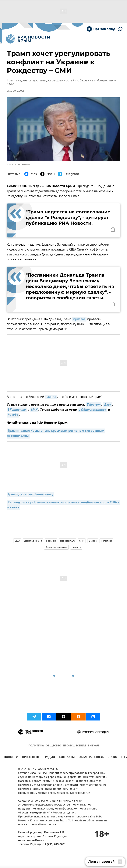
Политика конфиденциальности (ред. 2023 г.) (48, 789)
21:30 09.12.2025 (16, 91)
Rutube (13, 415)
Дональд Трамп (33, 541)
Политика (106, 541)
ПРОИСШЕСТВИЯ (74, 746)
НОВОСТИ (11, 758)
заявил (51, 397)
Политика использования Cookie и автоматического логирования (62, 785)
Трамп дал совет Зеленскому (31, 495)
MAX (34, 410)
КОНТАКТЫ (67, 758)
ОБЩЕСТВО (53, 746)
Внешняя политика (56, 547)
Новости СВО (68, 541)
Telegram (94, 405)
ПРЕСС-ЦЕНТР (32, 758)
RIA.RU (112, 758)
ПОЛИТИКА (36, 746)
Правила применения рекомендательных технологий (54, 793)
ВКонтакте (17, 410)
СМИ (82, 541)
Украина (51, 541)
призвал (79, 319)
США (17, 541)
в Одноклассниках (92, 410)
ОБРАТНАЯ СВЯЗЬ (91, 758)
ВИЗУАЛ (93, 746)
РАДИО (50, 758)
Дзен (108, 405)
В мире (93, 541)
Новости (76, 547)
